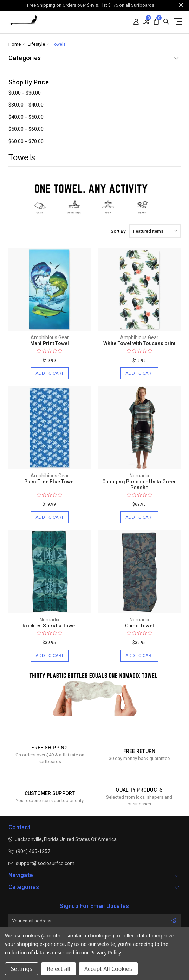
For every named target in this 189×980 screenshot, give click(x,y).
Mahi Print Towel (50, 343)
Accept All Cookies (108, 969)
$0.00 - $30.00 (25, 93)
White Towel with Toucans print (139, 343)
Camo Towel (140, 626)
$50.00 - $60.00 (26, 129)
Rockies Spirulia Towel (50, 626)
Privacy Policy (106, 952)
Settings (22, 969)
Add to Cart (50, 373)
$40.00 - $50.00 (26, 117)
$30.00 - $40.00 (26, 105)
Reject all (58, 969)
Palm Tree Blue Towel (50, 482)
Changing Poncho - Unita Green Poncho (139, 485)
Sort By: (119, 231)
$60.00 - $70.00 (26, 141)
